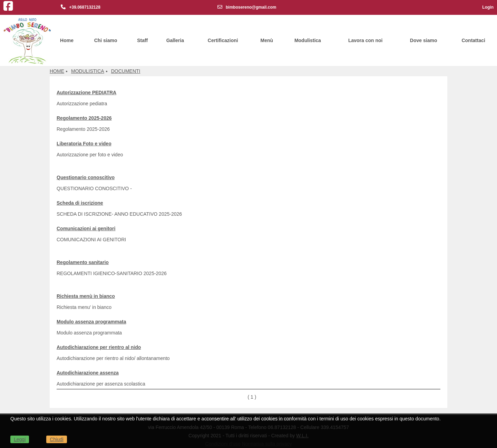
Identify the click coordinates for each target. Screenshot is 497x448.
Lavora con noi (366, 40)
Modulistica (308, 40)
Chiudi (57, 439)
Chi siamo (106, 40)
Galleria (175, 40)
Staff (142, 40)
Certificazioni (223, 40)
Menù (267, 40)
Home (67, 40)
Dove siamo (424, 40)
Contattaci (473, 40)
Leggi (20, 439)
